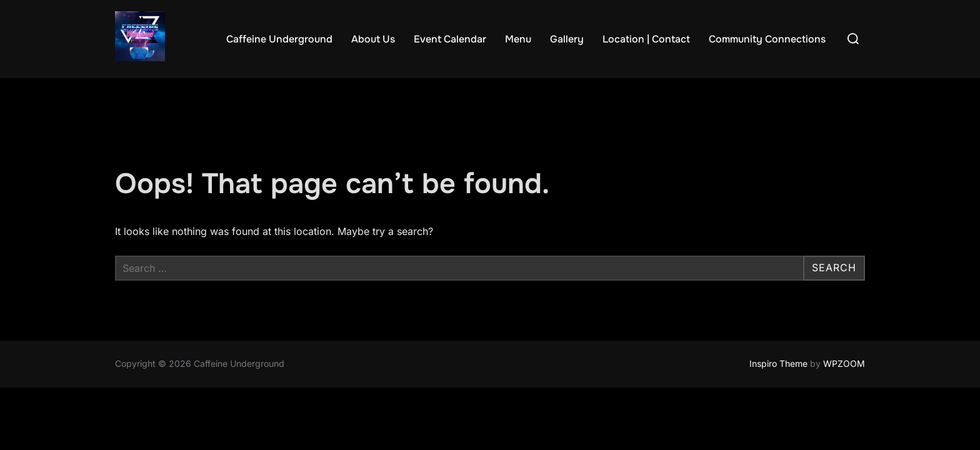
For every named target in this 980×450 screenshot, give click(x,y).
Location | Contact (646, 39)
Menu (518, 39)
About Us (373, 39)
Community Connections (767, 39)
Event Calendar (450, 39)
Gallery (567, 39)
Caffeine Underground (279, 39)
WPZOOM (844, 364)
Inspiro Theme (778, 364)
